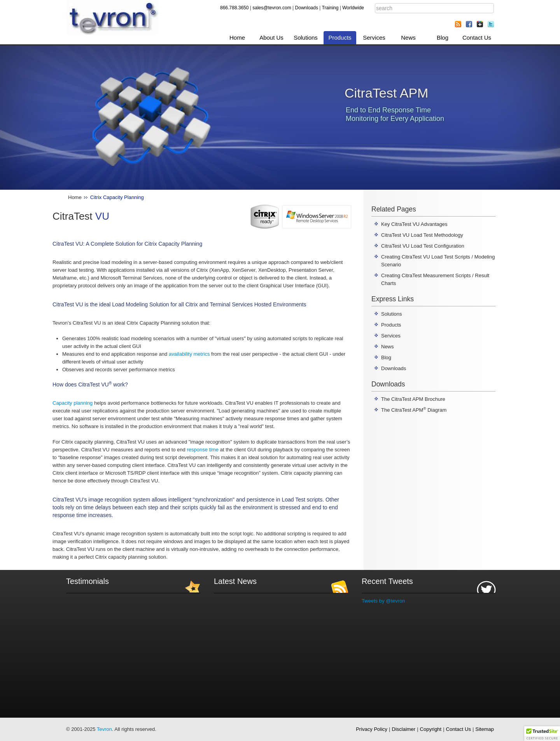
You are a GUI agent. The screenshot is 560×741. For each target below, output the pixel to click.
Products (340, 38)
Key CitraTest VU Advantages (414, 224)
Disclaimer (404, 729)
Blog (443, 38)
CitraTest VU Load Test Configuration (423, 246)
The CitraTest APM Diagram (414, 410)
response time (203, 450)
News (408, 38)
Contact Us (477, 38)
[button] (542, 734)
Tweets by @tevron (383, 601)
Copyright (431, 729)
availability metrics (189, 354)
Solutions (306, 38)
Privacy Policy (372, 729)
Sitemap (485, 729)
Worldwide (353, 8)
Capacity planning (73, 403)
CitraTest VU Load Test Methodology (422, 235)
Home (237, 38)
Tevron (104, 729)
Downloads (307, 8)
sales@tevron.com (272, 8)
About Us (271, 38)
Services (374, 38)
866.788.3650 (234, 8)
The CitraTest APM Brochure (413, 399)
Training (330, 8)
